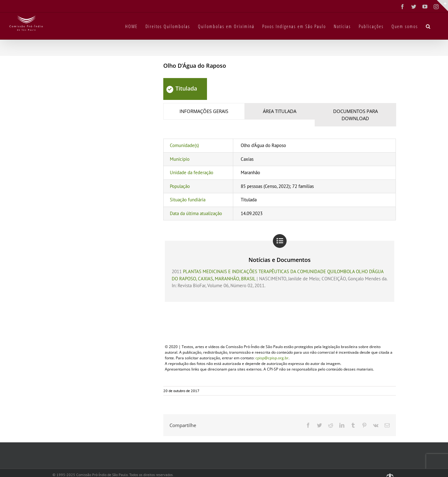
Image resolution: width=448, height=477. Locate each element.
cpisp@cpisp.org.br (272, 358)
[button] (428, 26)
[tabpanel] (280, 179)
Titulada (182, 88)
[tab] (204, 111)
